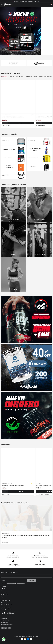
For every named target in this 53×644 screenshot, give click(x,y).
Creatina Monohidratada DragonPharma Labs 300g (14, 189)
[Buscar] (48, 5)
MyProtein (39, 115)
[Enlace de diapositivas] (26, 31)
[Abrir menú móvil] (2, 5)
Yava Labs (39, 628)
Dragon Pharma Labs (7, 188)
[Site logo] (8, 4)
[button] (18, 195)
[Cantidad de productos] (5, 195)
